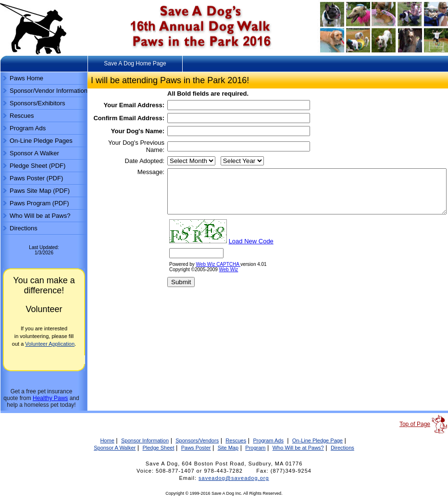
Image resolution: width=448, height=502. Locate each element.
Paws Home (26, 78)
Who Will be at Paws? (40, 216)
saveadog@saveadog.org (234, 478)
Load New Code (218, 277)
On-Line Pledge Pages (41, 141)
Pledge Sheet (158, 448)
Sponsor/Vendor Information (49, 91)
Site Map (228, 448)
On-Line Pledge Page (317, 440)
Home (107, 440)
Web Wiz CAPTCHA (185, 300)
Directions (24, 228)
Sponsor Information (145, 440)
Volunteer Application (50, 344)
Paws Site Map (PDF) (40, 191)
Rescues (22, 116)
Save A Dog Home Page (135, 63)
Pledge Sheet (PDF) (37, 166)
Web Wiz (195, 306)
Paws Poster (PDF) (36, 178)
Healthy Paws (50, 398)
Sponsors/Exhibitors (37, 103)
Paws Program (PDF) (39, 203)
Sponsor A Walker (34, 153)
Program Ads (28, 128)
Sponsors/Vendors (197, 440)
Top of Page (415, 424)
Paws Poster (196, 448)
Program (255, 448)
